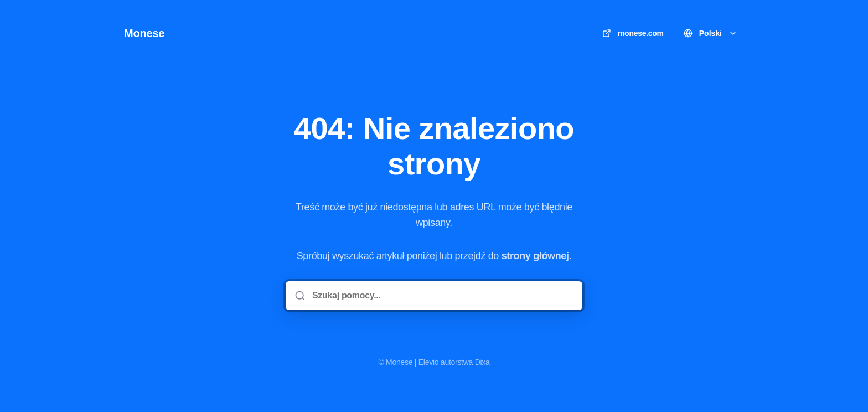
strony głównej (535, 256)
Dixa (482, 362)
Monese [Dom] (144, 33)
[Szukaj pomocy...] (442, 296)
